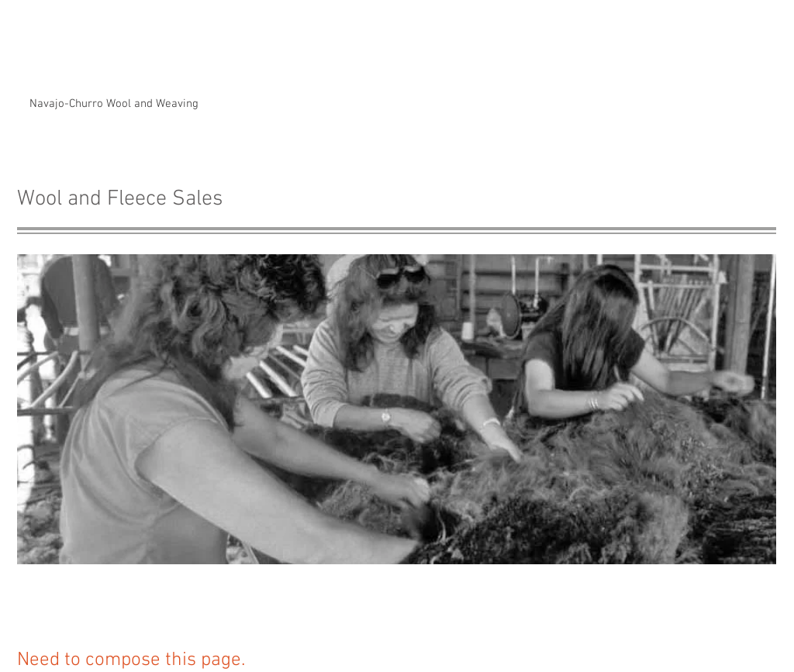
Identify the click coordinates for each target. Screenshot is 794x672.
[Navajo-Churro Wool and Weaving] (114, 104)
